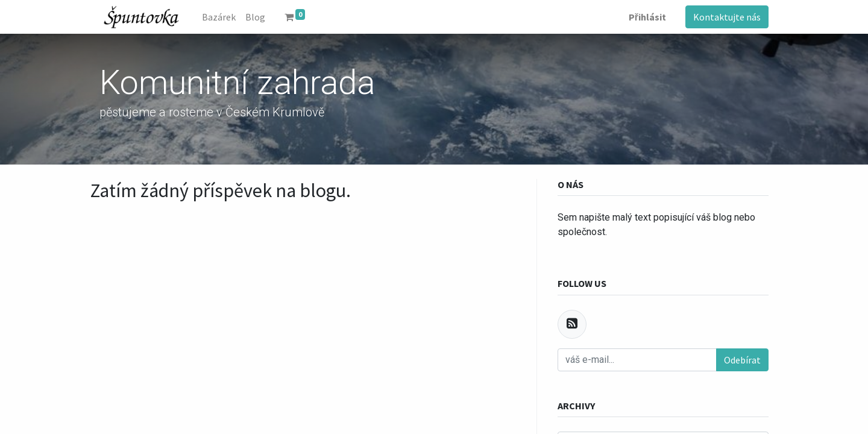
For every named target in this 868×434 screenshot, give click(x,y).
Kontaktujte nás (727, 17)
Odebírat (742, 360)
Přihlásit (647, 17)
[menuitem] (219, 17)
